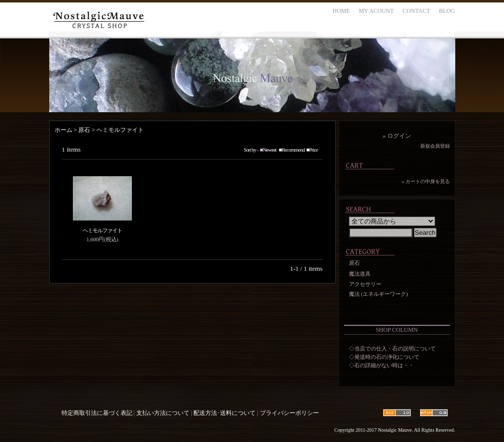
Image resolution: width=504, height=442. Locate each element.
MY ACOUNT (376, 11)
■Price (312, 150)
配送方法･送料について (224, 413)
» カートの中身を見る (426, 181)
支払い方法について (163, 413)
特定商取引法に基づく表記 (97, 413)
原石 (84, 130)
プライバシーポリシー (289, 413)
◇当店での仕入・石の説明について (392, 348)
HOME (341, 11)
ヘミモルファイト (120, 130)
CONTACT (416, 11)
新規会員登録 (435, 146)
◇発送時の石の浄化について (384, 357)
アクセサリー (365, 284)
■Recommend (292, 150)
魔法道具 (360, 274)
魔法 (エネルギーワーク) (378, 294)
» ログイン (397, 136)
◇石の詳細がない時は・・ (381, 365)
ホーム (63, 130)
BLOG (447, 11)
